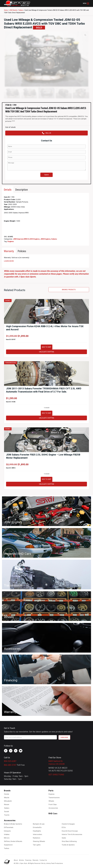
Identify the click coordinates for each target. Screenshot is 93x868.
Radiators (37, 838)
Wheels (51, 801)
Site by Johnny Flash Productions (52, 863)
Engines (11, 241)
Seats (64, 838)
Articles (21, 860)
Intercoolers (37, 834)
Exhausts (7, 831)
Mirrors (7, 838)
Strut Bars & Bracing (69, 841)
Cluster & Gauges (68, 824)
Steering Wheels (39, 841)
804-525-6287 (10, 761)
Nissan (7, 804)
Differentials (9, 827)
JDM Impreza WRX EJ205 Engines (26, 239)
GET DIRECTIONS (56, 775)
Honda (7, 794)
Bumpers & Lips (39, 824)
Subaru (21, 10)
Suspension (8, 845)
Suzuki (7, 811)
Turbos (7, 848)
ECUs (64, 827)
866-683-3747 (10, 765)
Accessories (53, 808)
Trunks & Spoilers (68, 845)
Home (6, 10)
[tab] (8, 190)
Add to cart (47, 347)
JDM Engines (45, 239)
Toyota (7, 815)
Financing (28, 860)
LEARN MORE (9, 261)
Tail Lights (37, 845)
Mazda (7, 798)
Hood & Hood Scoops (70, 831)
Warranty (35, 860)
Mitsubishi (8, 801)
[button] (86, 3)
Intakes (7, 834)
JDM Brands (13, 10)
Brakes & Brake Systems (13, 824)
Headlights (37, 831)
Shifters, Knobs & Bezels (13, 841)
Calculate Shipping (47, 352)
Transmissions (54, 798)
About (16, 860)
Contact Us (43, 860)
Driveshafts (37, 827)
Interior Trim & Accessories (72, 834)
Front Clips (53, 804)
